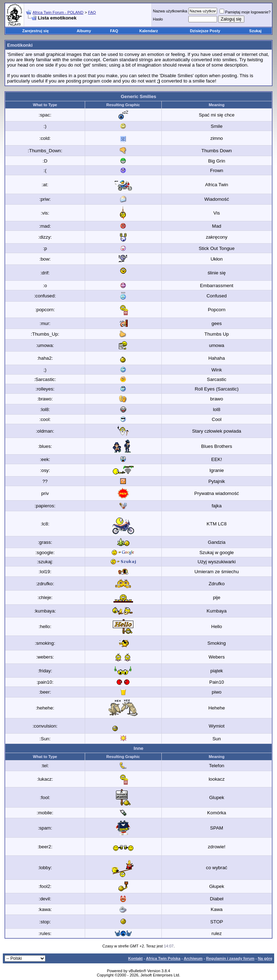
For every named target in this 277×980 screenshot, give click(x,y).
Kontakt (135, 958)
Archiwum (193, 958)
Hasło (158, 19)
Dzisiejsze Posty (205, 31)
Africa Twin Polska (163, 958)
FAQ (92, 12)
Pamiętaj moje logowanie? (245, 12)
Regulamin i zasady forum (230, 958)
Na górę (265, 958)
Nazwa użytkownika (170, 11)
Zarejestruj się (36, 31)
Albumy (84, 31)
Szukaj (256, 31)
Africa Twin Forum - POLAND (58, 12)
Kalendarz (149, 31)
